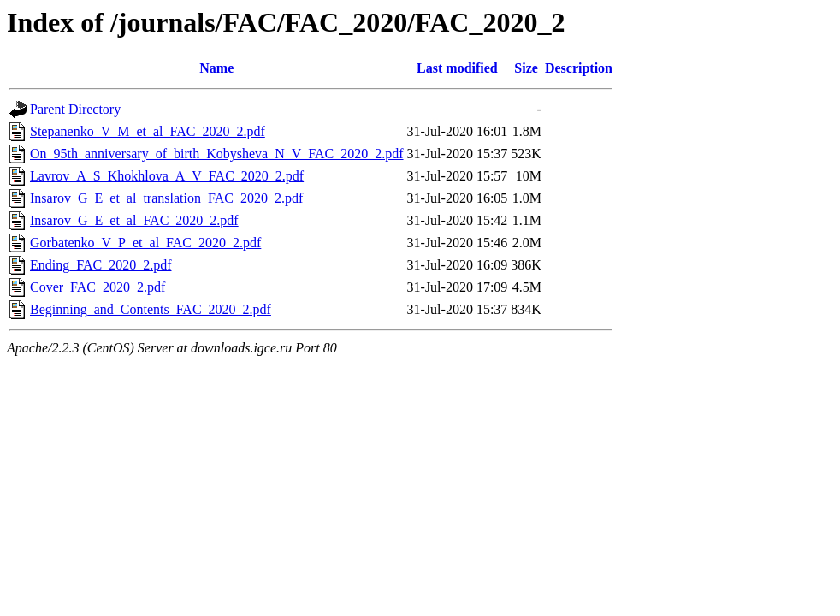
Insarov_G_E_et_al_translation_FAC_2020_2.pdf (166, 198)
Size (526, 68)
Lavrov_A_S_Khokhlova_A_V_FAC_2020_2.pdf (167, 176)
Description (579, 68)
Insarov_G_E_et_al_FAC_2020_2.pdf (134, 220)
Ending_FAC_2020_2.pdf (101, 265)
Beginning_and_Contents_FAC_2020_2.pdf (151, 309)
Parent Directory (75, 109)
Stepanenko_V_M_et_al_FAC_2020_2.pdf (148, 131)
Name (216, 68)
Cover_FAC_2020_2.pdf (98, 287)
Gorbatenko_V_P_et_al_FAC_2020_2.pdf (145, 243)
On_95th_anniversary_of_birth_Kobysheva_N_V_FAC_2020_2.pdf (217, 154)
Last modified (457, 68)
